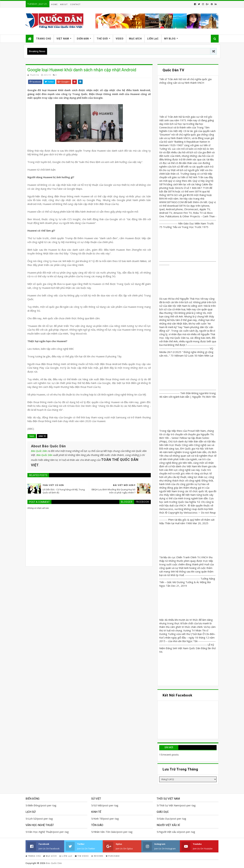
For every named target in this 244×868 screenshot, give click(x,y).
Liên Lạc (153, 39)
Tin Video (82, 856)
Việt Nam (63, 39)
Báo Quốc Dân (39, 451)
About (64, 4)
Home (54, 4)
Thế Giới (102, 39)
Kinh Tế (42, 436)
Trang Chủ (44, 39)
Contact (75, 4)
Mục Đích (135, 39)
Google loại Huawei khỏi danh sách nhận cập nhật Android (82, 70)
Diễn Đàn (83, 39)
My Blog (170, 39)
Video (120, 39)
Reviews (97, 856)
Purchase (113, 856)
